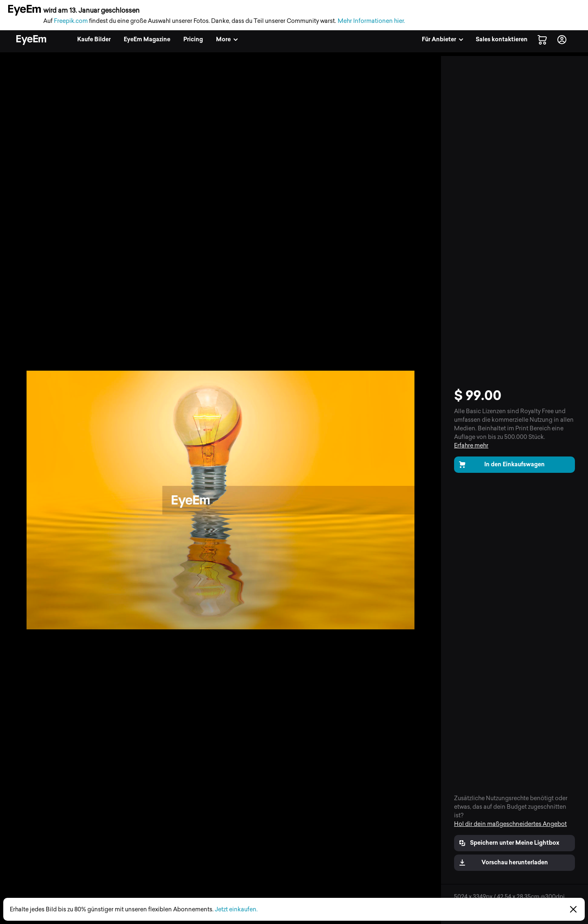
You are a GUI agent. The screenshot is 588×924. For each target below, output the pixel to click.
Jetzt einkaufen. (236, 909)
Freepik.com (71, 21)
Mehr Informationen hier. (371, 21)
